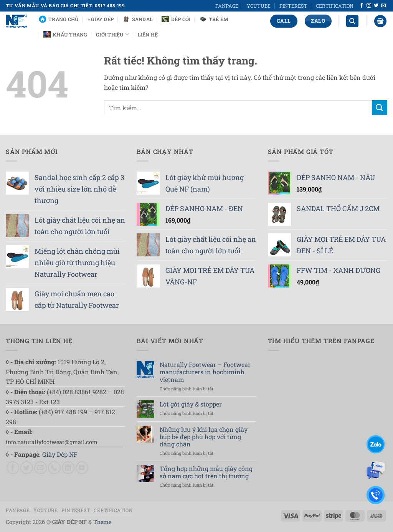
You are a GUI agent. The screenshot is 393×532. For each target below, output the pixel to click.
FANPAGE (227, 6)
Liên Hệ (148, 35)
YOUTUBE (259, 6)
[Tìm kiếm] (352, 21)
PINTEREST (293, 6)
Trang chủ (59, 19)
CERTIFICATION (335, 6)
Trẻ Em (214, 19)
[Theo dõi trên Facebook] (362, 6)
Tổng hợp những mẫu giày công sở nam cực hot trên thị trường (206, 472)
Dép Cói (176, 19)
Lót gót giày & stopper (191, 404)
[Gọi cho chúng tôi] (54, 468)
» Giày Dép (101, 19)
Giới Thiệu (112, 34)
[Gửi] (380, 108)
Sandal (138, 19)
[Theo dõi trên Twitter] (376, 6)
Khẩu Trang (65, 34)
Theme (102, 522)
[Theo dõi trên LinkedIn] (68, 468)
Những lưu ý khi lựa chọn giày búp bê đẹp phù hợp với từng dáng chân (204, 437)
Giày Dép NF (60, 454)
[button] (380, 21)
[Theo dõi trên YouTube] (82, 468)
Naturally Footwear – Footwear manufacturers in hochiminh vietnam (205, 372)
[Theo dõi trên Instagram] (369, 6)
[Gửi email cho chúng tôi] (383, 6)
